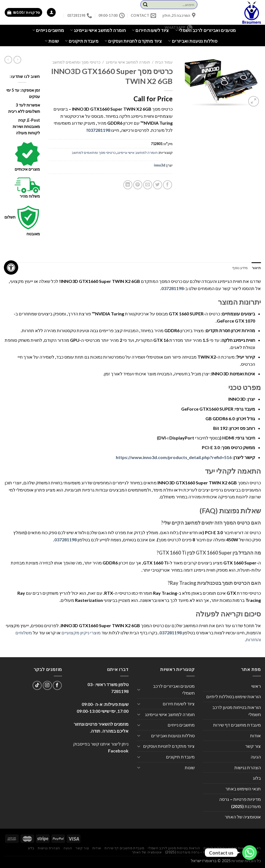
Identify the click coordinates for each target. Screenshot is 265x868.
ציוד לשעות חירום (179, 704)
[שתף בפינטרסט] (138, 185)
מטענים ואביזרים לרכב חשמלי (206, 30)
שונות (52, 41)
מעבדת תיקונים (82, 41)
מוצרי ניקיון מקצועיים (81, 633)
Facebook (118, 751)
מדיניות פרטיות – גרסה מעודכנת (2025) (240, 803)
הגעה (256, 757)
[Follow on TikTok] (37, 685)
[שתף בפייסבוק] (168, 185)
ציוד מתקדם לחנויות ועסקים (133, 41)
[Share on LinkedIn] (128, 185)
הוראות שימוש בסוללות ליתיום (234, 696)
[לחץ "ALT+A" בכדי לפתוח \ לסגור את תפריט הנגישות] (11, 268)
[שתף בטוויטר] (158, 185)
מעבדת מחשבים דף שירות (237, 725)
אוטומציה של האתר (243, 817)
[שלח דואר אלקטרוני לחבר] (148, 185)
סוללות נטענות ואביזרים (193, 41)
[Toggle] (139, 689)
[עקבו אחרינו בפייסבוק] (57, 685)
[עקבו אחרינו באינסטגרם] (47, 685)
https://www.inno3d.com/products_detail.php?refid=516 (174, 457)
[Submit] (145, 5)
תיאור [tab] (256, 268)
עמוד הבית (164, 62)
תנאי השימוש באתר (243, 789)
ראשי (256, 686)
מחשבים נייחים (48, 30)
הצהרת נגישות (248, 767)
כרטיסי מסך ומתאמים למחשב (76, 62)
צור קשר (253, 746)
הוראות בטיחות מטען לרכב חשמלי (237, 711)
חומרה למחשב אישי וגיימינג (128, 62)
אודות (255, 735)
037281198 (99, 130)
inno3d (160, 165)
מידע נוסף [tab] (240, 268)
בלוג (257, 778)
